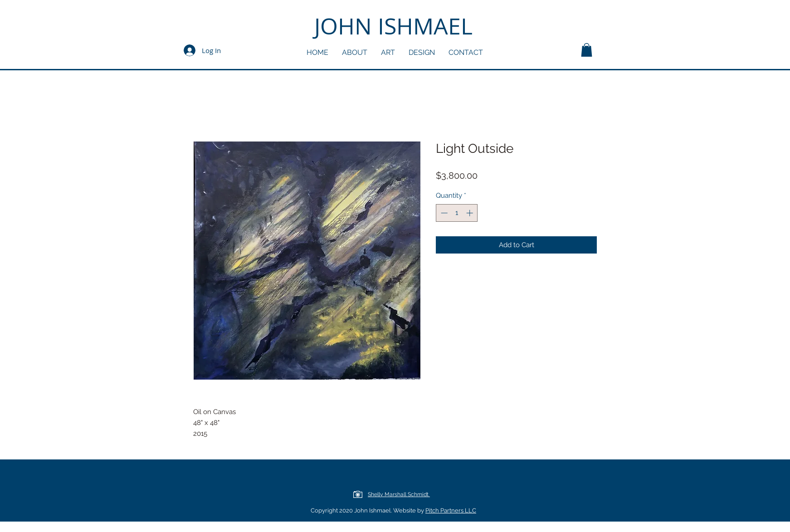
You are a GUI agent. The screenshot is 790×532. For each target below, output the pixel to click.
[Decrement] (443, 213)
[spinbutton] (457, 213)
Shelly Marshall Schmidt (399, 494)
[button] (587, 50)
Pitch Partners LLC (451, 510)
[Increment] (471, 213)
